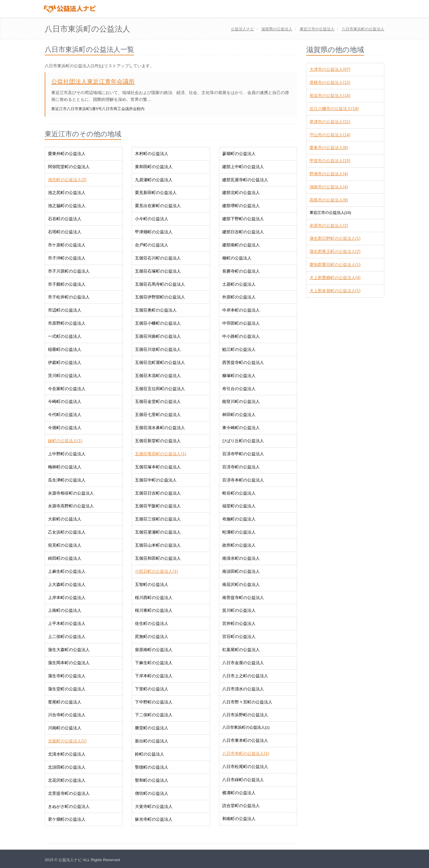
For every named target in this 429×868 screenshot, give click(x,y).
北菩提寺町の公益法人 (69, 793)
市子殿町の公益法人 (67, 284)
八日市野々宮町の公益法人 (247, 702)
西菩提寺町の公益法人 (243, 362)
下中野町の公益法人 (154, 702)
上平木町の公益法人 (67, 623)
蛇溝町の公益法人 (239, 532)
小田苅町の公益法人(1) (156, 571)
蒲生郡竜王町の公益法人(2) (335, 251)
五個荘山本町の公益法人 (158, 545)
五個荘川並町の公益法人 (158, 349)
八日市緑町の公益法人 (243, 780)
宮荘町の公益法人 (239, 636)
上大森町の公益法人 (67, 584)
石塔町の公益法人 (65, 232)
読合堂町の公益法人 (241, 806)
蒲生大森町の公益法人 (69, 650)
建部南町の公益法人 (241, 245)
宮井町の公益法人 (239, 623)
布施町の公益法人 (239, 519)
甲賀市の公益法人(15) (330, 161)
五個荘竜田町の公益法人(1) (160, 454)
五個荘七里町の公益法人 (158, 415)
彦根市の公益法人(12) (330, 82)
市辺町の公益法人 (65, 310)
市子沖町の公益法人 (67, 258)
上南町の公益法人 (65, 610)
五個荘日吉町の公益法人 (158, 493)
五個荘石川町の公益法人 (158, 258)
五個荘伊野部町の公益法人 (160, 297)
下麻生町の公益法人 (154, 663)
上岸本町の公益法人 (67, 598)
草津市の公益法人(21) (330, 122)
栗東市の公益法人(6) (329, 148)
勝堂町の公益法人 (152, 728)
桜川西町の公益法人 (154, 598)
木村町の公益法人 (152, 154)
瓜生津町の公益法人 (67, 480)
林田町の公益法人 (239, 415)
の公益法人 (277, 29)
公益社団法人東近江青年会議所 (93, 82)
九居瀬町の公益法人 (154, 180)
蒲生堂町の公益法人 (67, 689)
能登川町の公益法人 (241, 401)
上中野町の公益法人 (67, 454)
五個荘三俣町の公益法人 (158, 519)
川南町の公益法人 (65, 728)
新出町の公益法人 (152, 741)
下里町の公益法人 (152, 689)
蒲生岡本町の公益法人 (69, 663)
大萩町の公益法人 (65, 519)
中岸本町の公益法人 (241, 310)
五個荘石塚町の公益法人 (158, 271)
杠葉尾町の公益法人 (241, 650)
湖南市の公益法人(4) (329, 187)
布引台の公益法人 (239, 389)
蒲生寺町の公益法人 (67, 676)
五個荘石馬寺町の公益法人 (160, 284)
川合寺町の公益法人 (67, 715)
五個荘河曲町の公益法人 (158, 336)
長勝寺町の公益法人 (241, 271)
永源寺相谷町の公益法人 (71, 493)
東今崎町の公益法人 (241, 428)
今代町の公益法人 (65, 415)
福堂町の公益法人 (239, 506)
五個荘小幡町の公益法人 (158, 323)
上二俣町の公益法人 (67, 636)
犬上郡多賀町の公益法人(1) (335, 291)
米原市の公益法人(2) (329, 226)
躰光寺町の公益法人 (154, 819)
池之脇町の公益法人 (67, 206)
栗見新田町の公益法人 (156, 193)
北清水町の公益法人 (67, 754)
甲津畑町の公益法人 (154, 232)
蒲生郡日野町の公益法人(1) (335, 238)
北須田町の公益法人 (67, 767)
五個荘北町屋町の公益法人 (160, 362)
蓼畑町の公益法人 (239, 154)
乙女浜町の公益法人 (67, 532)
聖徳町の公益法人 (152, 767)
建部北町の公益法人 (241, 193)
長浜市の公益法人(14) (330, 96)
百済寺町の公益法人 (241, 467)
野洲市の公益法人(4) (329, 174)
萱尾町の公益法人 (65, 702)
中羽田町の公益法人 (241, 323)
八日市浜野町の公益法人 (245, 715)
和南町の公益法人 (239, 819)
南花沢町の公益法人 (241, 584)
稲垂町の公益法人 (65, 349)
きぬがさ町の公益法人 (69, 806)
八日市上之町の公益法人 (245, 676)
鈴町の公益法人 (150, 754)
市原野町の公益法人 (67, 323)
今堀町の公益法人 (65, 428)
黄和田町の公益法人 (154, 167)
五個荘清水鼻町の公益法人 (160, 428)
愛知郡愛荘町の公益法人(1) (335, 265)
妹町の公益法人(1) (65, 441)
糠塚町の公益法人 (239, 376)
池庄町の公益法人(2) (67, 180)
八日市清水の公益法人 (243, 689)
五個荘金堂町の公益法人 (158, 401)
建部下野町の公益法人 (243, 219)
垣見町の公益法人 (65, 545)
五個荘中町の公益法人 (156, 480)
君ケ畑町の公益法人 (67, 819)
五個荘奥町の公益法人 (156, 310)
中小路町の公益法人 (241, 336)
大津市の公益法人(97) (330, 69)
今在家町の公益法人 (67, 389)
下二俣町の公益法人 (154, 715)
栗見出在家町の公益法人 (158, 206)
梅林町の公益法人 (65, 467)
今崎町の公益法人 (65, 401)
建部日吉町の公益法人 (243, 232)
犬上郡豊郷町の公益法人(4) (335, 278)
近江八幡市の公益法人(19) (334, 109)
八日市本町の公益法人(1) (246, 753)
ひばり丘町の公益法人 (243, 441)
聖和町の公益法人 (152, 780)
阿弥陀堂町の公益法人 (69, 167)
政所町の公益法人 (239, 545)
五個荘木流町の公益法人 (158, 376)
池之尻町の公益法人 (67, 193)
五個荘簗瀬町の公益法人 (158, 532)
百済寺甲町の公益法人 (243, 454)
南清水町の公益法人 (241, 558)
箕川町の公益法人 (239, 610)
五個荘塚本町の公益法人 (158, 467)
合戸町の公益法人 (152, 245)
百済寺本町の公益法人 (243, 480)
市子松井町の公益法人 (69, 297)
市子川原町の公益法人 (69, 271)
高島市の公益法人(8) (329, 200)
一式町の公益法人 (65, 336)
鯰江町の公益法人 (239, 349)
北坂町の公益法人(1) (67, 741)
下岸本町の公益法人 (154, 676)
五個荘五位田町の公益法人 (160, 389)
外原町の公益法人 (239, 297)
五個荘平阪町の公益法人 (158, 506)
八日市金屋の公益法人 (243, 663)
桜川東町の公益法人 (154, 610)
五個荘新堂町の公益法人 (158, 441)
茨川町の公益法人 (65, 376)
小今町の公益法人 (152, 219)
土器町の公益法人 (239, 284)
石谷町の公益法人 (65, 219)
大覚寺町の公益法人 (154, 806)
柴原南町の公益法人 (154, 650)
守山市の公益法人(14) (330, 135)
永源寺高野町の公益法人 (71, 506)
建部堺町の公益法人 (241, 206)
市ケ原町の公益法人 (67, 245)
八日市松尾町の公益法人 (245, 767)
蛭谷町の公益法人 (239, 493)
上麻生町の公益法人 (67, 571)
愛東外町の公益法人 (67, 154)
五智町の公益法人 (152, 584)
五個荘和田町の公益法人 (158, 558)
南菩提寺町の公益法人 (243, 598)
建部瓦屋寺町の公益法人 (245, 180)
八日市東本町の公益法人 (245, 740)
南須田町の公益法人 (241, 571)
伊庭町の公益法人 (65, 362)
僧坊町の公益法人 (152, 793)
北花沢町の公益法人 (67, 780)
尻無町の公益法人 (152, 636)
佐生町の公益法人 (152, 623)
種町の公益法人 (237, 258)
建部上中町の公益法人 (243, 167)
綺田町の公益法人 (65, 558)
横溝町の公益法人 (239, 793)
